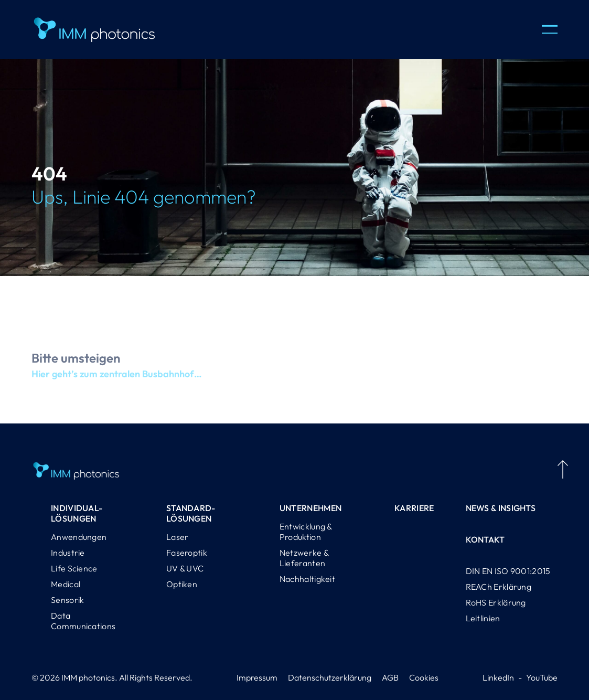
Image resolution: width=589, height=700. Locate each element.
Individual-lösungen (77, 513)
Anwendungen (79, 537)
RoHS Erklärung (496, 602)
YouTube (542, 677)
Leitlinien (483, 618)
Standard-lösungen (191, 513)
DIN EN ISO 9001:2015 (508, 571)
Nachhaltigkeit (307, 579)
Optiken (182, 584)
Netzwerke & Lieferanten (304, 558)
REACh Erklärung (499, 587)
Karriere (414, 508)
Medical (66, 584)
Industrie (68, 553)
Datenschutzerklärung (330, 677)
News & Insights (501, 508)
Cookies (424, 677)
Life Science (74, 568)
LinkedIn (498, 677)
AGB (390, 677)
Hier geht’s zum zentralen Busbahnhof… (116, 379)
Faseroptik (187, 553)
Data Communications (83, 621)
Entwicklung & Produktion (306, 532)
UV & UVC (185, 568)
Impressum (257, 677)
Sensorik (67, 600)
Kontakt (485, 539)
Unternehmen (310, 508)
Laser (178, 537)
